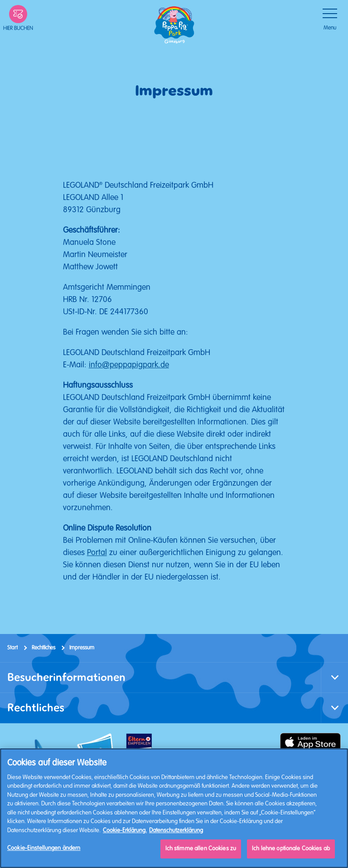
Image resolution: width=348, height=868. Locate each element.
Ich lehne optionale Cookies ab (291, 848)
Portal (97, 552)
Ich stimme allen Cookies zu (201, 848)
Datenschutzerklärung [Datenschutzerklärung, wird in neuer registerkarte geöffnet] (176, 830)
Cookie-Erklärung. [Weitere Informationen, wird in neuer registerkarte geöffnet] (125, 830)
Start (12, 648)
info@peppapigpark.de (129, 365)
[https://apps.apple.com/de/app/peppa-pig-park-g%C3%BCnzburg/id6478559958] (310, 742)
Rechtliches (43, 648)
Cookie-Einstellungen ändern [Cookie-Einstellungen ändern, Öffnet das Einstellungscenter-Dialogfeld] (44, 848)
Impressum (82, 648)
